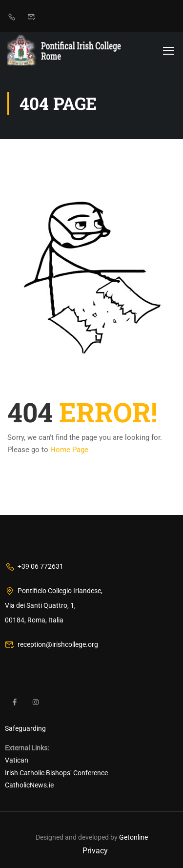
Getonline (133, 837)
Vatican (17, 760)
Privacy (95, 851)
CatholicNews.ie (29, 785)
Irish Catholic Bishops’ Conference (56, 773)
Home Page (69, 450)
